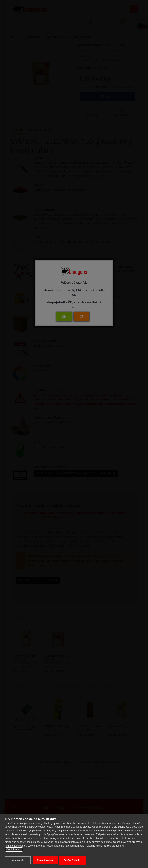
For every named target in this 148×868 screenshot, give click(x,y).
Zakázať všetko (73, 860)
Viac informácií (14, 850)
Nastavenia (18, 860)
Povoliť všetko (45, 860)
